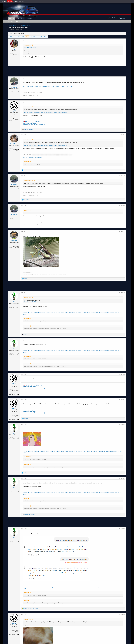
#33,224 (123, 528)
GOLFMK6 (16, 1)
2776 (41, 37)
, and (31, 609)
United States (16, 246)
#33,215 (123, 176)
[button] (24, 18)
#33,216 (123, 205)
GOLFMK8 (4, 1)
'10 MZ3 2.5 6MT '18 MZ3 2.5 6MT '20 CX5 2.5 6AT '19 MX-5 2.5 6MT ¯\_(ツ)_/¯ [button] (52, 155)
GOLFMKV (21, 1)
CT (19, 306)
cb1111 (14, 49)
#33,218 (123, 293)
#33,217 (123, 232)
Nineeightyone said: (29, 181)
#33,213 (123, 102)
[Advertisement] (67, 71)
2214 (23, 37)
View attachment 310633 (30, 48)
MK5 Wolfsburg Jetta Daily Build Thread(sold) (34, 125)
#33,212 (123, 78)
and (29, 129)
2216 (31, 37)
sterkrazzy (14, 241)
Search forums (18, 21)
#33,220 (123, 374)
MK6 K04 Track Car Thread (29, 123)
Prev (11, 37)
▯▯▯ (14, 302)
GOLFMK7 (10, 1)
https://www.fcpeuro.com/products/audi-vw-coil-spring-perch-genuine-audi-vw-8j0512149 (48, 86)
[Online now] (14, 239)
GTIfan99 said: (27, 107)
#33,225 (123, 614)
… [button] (16, 37)
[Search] (122, 18)
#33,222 (123, 424)
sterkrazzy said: (28, 298)
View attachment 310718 (30, 302)
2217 (35, 37)
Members (29, 18)
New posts (11, 21)
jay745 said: (27, 162)
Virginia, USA (16, 55)
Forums (12, 18)
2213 (19, 37)
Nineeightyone (14, 144)
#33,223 (123, 478)
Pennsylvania (16, 150)
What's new (20, 18)
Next (45, 37)
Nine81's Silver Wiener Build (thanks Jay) (32, 158)
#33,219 (123, 340)
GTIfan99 (14, 87)
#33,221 (123, 399)
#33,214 (123, 135)
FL (19, 91)
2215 (27, 37)
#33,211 (123, 40)
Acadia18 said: (27, 619)
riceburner (12, 29)
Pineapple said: (28, 45)
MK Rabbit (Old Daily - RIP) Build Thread (32, 122)
